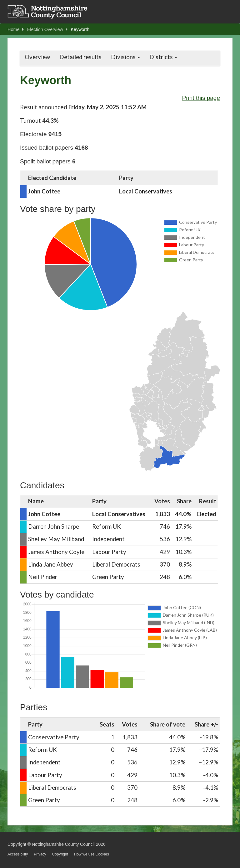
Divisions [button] (125, 57)
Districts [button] (163, 57)
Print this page (201, 98)
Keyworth (80, 29)
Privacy (40, 854)
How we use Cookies (92, 854)
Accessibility (18, 854)
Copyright (60, 854)
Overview (37, 57)
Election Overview (47, 29)
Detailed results (80, 57)
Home (16, 29)
